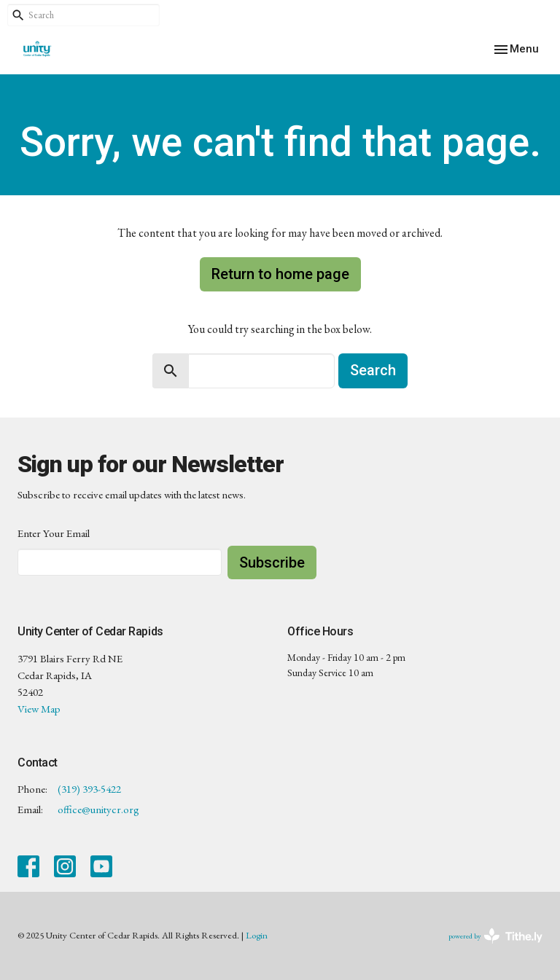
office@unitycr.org (98, 809)
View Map (39, 709)
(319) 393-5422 (89, 789)
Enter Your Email (54, 533)
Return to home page (280, 274)
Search (373, 370)
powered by (495, 936)
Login (257, 935)
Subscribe (272, 562)
